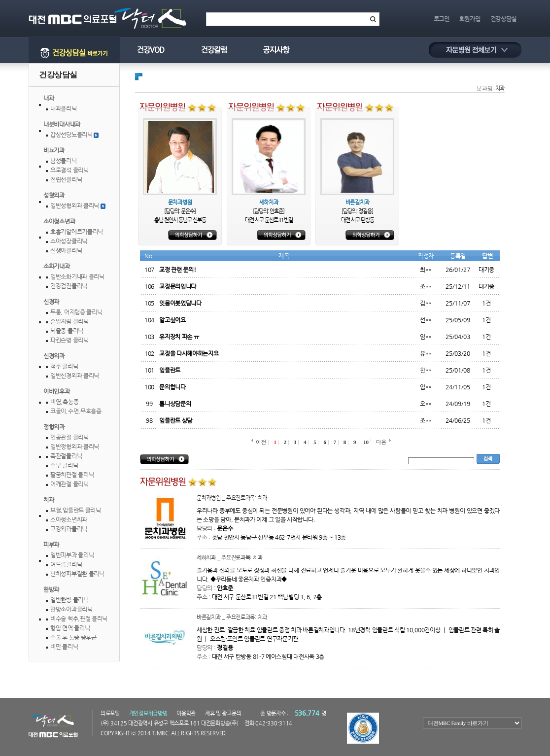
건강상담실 (504, 19)
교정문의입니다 (178, 286)
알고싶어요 (172, 320)
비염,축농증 (64, 402)
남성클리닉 (64, 161)
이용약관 (186, 713)
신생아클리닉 (66, 250)
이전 (261, 442)
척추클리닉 (64, 366)
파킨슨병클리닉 (69, 340)
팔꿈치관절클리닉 (72, 475)
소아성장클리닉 (69, 241)
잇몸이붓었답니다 (180, 303)
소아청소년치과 (69, 519)
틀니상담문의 (175, 404)
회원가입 (470, 19)
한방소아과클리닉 (71, 609)
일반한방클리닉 (69, 600)
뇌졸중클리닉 (67, 331)
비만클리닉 (64, 647)
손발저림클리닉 (69, 321)
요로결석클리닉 (69, 170)
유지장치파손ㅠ (179, 337)
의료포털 (110, 713)
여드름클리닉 (66, 564)
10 (366, 442)
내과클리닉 (64, 108)
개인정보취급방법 (148, 713)
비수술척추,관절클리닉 (79, 619)
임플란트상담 (176, 420)
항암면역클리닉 (70, 628)
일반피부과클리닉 (72, 555)
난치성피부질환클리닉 (77, 574)
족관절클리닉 (66, 456)
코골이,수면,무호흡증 (76, 411)
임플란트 (170, 370)
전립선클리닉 (66, 179)
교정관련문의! (177, 270)
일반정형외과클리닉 (75, 447)
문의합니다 (172, 387)
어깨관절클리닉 (69, 484)
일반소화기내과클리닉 (77, 276)
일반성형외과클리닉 (75, 206)
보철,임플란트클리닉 (76, 510)
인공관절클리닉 (69, 437)
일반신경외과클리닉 (75, 376)
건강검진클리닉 (69, 286)
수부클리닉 (64, 465)
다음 (381, 442)
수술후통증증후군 (73, 637)
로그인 (442, 19)
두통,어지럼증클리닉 (76, 312)
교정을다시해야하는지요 (189, 353)
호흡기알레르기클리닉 (77, 232)
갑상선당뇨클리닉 (71, 135)
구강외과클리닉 (69, 529)
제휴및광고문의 (223, 713)
